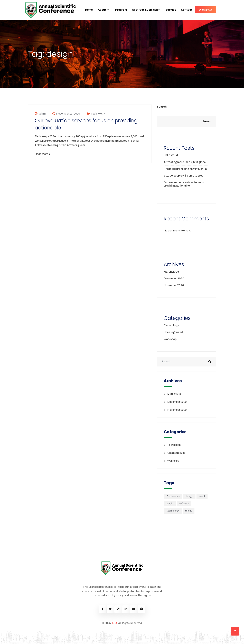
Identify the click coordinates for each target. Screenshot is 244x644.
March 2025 (171, 272)
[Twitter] (110, 609)
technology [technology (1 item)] (173, 511)
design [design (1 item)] (189, 496)
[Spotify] (142, 609)
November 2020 (174, 285)
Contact (187, 10)
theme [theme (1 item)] (189, 511)
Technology (98, 114)
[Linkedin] (126, 609)
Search (162, 107)
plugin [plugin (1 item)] (170, 504)
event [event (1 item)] (202, 496)
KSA (115, 623)
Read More (43, 154)
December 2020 (174, 278)
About (104, 10)
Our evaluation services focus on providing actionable (86, 124)
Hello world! (171, 155)
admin (42, 114)
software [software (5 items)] (184, 504)
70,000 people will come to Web (184, 176)
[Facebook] (103, 609)
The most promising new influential (186, 169)
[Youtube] (134, 609)
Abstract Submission (146, 10)
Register (205, 10)
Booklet (171, 10)
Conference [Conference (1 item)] (173, 496)
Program (121, 10)
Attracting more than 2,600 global (185, 162)
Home (89, 10)
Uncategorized (173, 332)
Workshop (170, 339)
